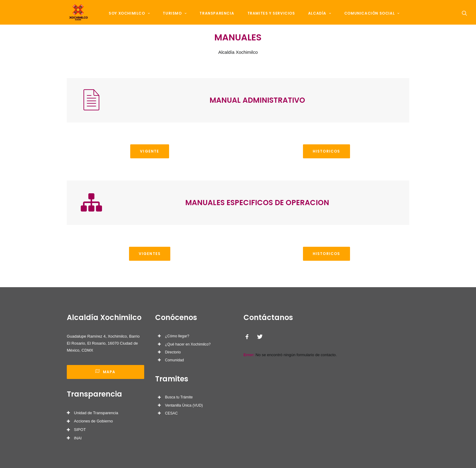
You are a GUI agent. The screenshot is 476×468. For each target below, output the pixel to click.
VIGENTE (150, 166)
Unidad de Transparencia (96, 413)
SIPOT (80, 430)
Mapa (105, 372)
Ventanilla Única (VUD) (184, 405)
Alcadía (308, 19)
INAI (78, 438)
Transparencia (212, 19)
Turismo (173, 19)
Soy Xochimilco (131, 19)
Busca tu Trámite (179, 397)
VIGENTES (150, 269)
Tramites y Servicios (262, 19)
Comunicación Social (356, 19)
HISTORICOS (326, 166)
